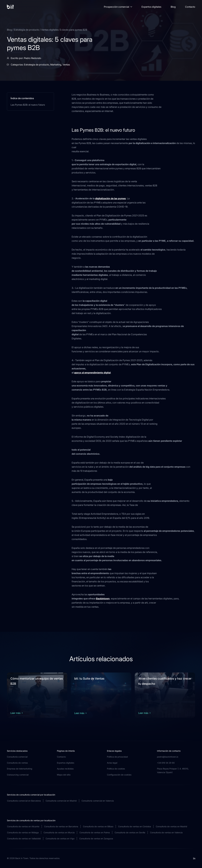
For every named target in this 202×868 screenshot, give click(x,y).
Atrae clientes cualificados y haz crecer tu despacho (165, 681)
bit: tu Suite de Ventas (89, 679)
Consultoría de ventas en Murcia (59, 832)
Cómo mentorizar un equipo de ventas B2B (37, 681)
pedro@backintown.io (168, 757)
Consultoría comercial (17, 757)
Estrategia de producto (27, 30)
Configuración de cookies (119, 775)
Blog (173, 7)
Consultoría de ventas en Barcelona (61, 826)
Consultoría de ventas (17, 763)
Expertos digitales (151, 7)
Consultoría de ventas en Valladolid (24, 839)
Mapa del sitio (64, 775)
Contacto (190, 7)
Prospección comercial (118, 7)
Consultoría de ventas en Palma (95, 832)
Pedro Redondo (33, 58)
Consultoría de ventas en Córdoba (135, 826)
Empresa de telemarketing (20, 769)
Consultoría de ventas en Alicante (23, 826)
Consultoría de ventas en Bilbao (98, 826)
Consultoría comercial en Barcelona (24, 801)
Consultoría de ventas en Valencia (166, 832)
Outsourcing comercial (18, 775)
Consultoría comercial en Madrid (61, 801)
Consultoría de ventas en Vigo (60, 839)
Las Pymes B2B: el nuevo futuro (28, 105)
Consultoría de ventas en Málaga (23, 832)
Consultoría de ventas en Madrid (171, 826)
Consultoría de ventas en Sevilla (130, 832)
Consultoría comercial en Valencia (98, 801)
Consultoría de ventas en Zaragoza (96, 839)
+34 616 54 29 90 (166, 763)
